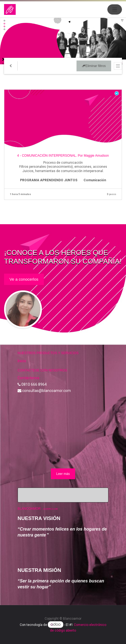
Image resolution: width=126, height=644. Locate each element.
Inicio (22, 361)
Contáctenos (29, 378)
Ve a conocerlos (24, 279)
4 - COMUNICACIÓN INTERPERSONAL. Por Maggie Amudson (63, 156)
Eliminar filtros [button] (94, 66)
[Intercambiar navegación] (118, 66)
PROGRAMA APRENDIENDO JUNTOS (49, 180)
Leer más (63, 474)
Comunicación (95, 180)
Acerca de (50, 509)
